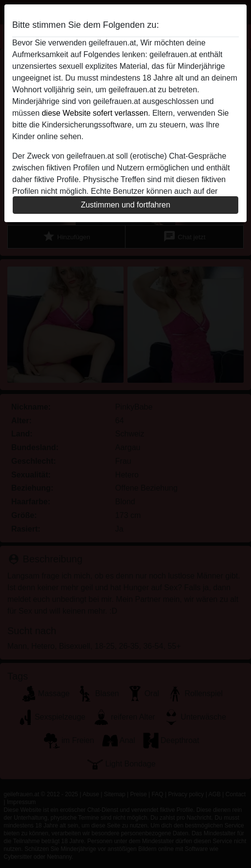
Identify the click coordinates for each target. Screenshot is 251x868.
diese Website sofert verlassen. (96, 113)
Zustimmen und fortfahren (125, 205)
